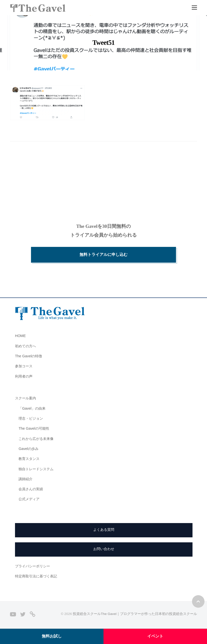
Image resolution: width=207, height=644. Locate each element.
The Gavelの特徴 (28, 356)
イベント (155, 636)
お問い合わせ (104, 549)
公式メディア (29, 499)
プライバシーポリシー (32, 566)
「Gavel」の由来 (32, 408)
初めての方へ (25, 346)
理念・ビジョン (31, 418)
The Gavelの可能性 (34, 428)
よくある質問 (104, 530)
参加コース (24, 366)
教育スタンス (29, 459)
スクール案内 (25, 398)
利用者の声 (24, 376)
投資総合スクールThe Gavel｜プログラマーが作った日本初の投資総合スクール (135, 614)
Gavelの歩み (28, 449)
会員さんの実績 (31, 489)
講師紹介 (25, 479)
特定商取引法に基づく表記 (36, 576)
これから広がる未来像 (36, 439)
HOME (20, 336)
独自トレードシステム (36, 469)
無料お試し (52, 636)
